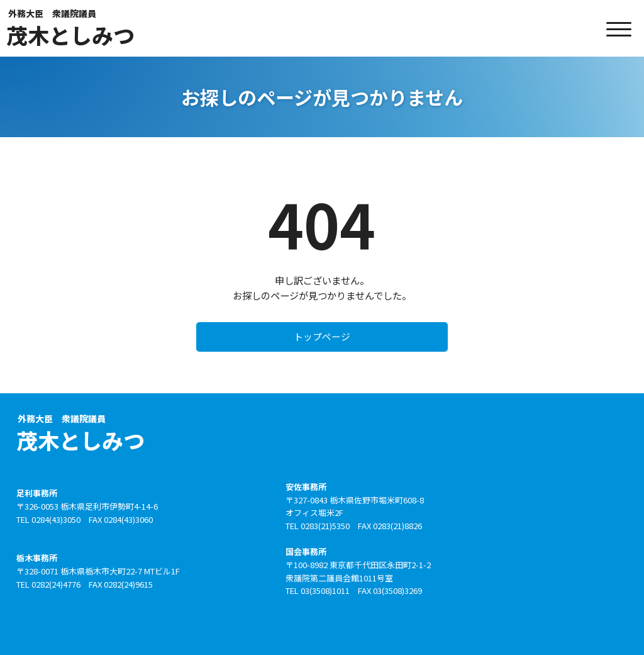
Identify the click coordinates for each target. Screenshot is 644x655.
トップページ (322, 339)
